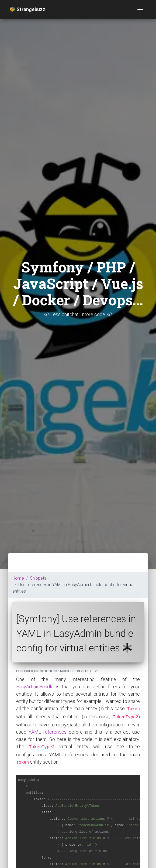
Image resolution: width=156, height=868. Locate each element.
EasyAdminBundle (35, 687)
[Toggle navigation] (140, 9)
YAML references (48, 732)
